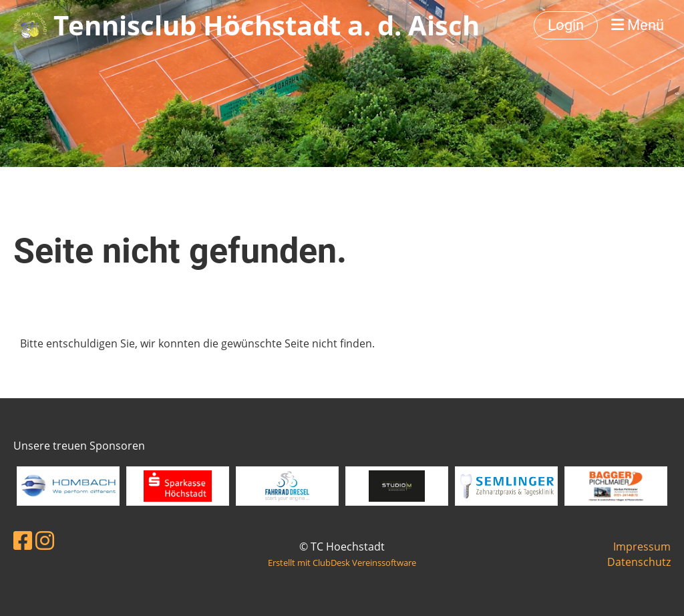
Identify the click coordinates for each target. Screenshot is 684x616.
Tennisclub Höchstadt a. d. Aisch (267, 25)
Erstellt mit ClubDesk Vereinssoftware (342, 563)
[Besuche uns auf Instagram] (45, 540)
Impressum (642, 547)
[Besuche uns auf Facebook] (23, 540)
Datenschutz (639, 562)
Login (566, 25)
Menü (638, 25)
